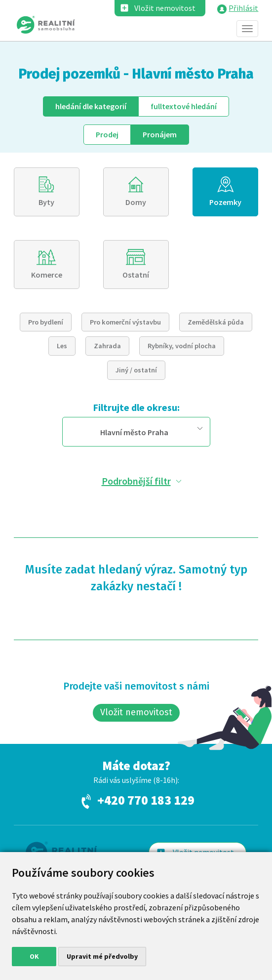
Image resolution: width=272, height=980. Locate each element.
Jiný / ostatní (136, 370)
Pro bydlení (46, 322)
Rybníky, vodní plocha (182, 346)
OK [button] (34, 956)
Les (62, 346)
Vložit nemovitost (165, 8)
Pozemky (225, 202)
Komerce (47, 275)
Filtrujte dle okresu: (136, 407)
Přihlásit (243, 8)
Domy (136, 202)
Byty (46, 202)
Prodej (107, 134)
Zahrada (107, 346)
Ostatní (136, 275)
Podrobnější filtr (136, 481)
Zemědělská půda (216, 322)
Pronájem (160, 134)
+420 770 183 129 (146, 801)
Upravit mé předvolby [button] (102, 956)
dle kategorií (91, 106)
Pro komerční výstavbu (125, 322)
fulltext (184, 106)
